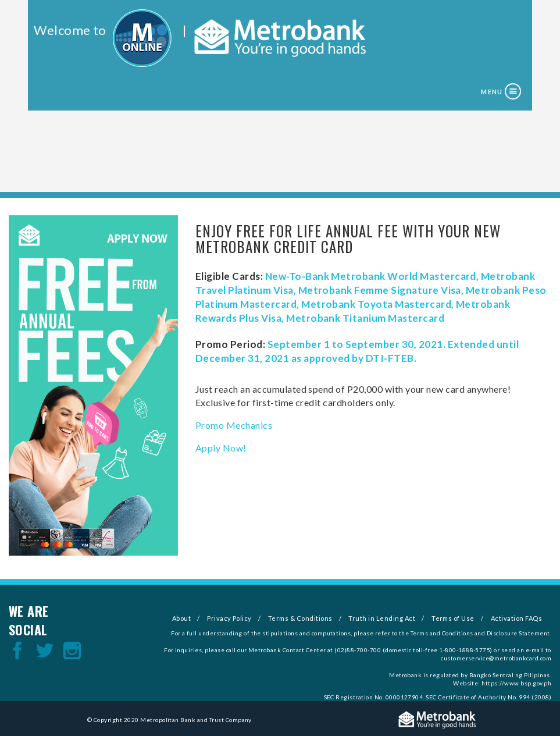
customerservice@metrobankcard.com (496, 658)
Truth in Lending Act (382, 618)
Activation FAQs (516, 618)
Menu (491, 92)
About (181, 618)
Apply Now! (221, 448)
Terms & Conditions (300, 618)
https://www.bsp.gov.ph (516, 683)
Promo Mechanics (234, 425)
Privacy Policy (229, 618)
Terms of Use (453, 618)
